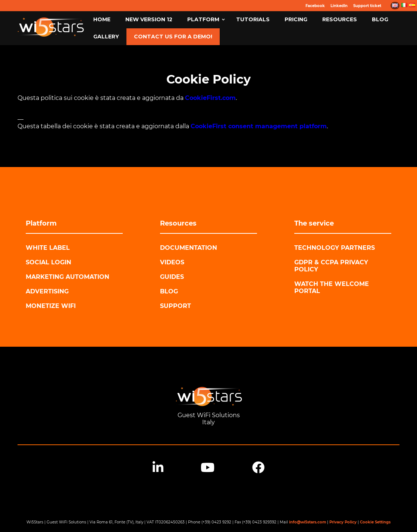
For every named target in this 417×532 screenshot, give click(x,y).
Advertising (47, 291)
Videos (172, 262)
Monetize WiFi (51, 306)
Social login (48, 262)
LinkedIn (339, 6)
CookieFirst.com (210, 98)
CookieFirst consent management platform (259, 126)
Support (175, 306)
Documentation (189, 248)
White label (48, 248)
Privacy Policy (343, 522)
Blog (169, 291)
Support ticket (367, 6)
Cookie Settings (375, 522)
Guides (172, 277)
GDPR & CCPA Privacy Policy (331, 266)
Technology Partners (335, 248)
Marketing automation (68, 277)
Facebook (315, 6)
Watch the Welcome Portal (332, 287)
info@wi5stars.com (308, 522)
